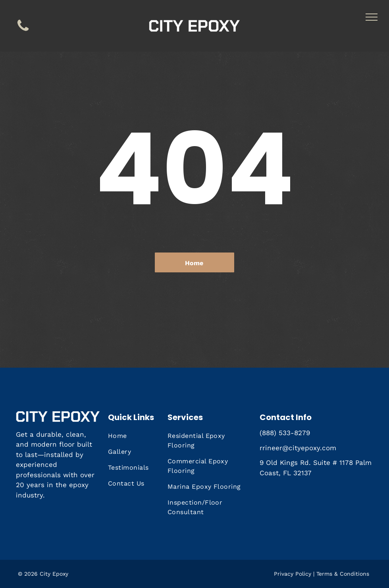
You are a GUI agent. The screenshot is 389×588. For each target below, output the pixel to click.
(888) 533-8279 (285, 433)
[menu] (372, 17)
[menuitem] (138, 436)
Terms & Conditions (343, 574)
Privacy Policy (293, 574)
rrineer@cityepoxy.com (298, 448)
